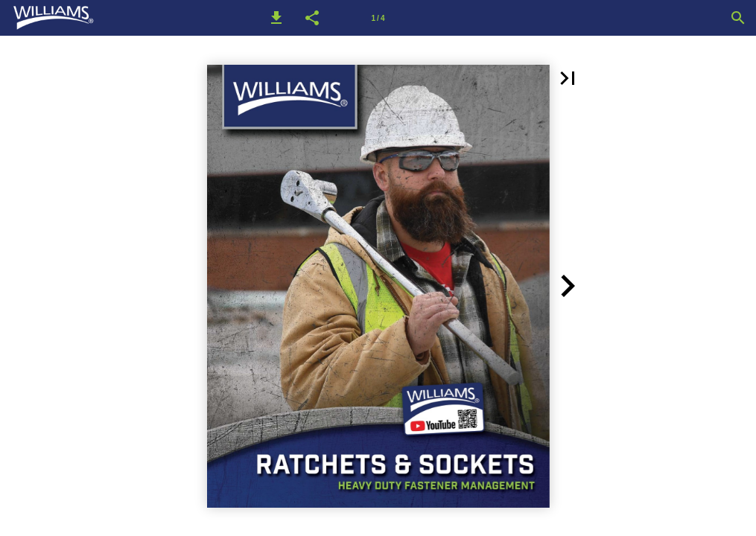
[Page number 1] (378, 18)
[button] (276, 18)
